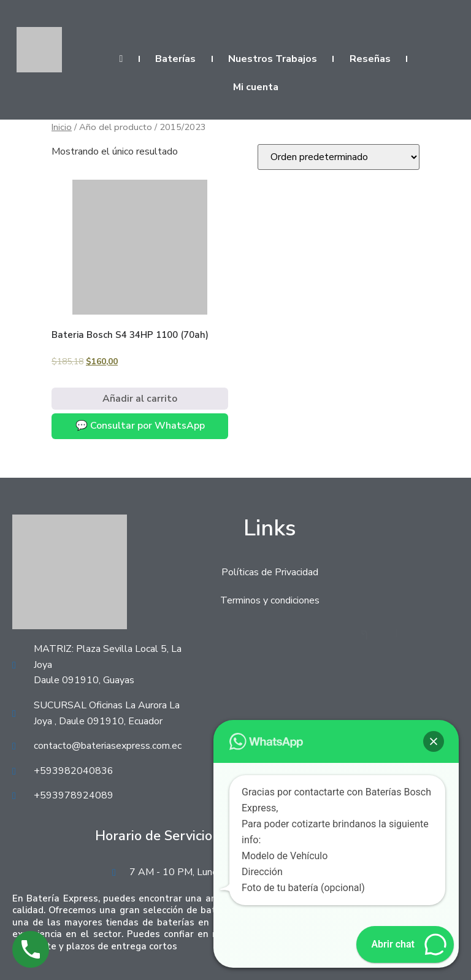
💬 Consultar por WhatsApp (140, 426)
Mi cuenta (256, 87)
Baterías (175, 59)
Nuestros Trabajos (273, 59)
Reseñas (370, 59)
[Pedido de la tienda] (339, 157)
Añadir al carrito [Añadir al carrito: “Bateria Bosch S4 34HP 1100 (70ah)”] (140, 399)
